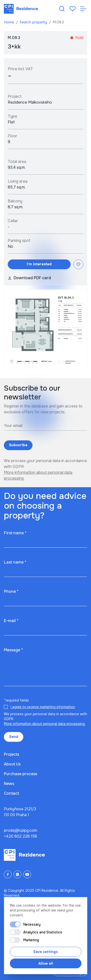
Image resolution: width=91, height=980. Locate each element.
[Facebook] (8, 874)
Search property (34, 22)
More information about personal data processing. (45, 724)
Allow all (46, 963)
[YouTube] (27, 874)
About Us (12, 764)
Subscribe (18, 445)
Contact (12, 793)
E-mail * (11, 621)
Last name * (15, 562)
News (9, 784)
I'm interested (39, 264)
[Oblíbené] (73, 9)
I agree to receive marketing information (43, 707)
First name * (15, 533)
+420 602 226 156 (21, 836)
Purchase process (21, 774)
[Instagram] (17, 874)
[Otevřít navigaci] (83, 9)
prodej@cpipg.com (21, 830)
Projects (12, 754)
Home (9, 22)
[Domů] (21, 9)
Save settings (45, 952)
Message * (13, 650)
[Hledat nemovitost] (62, 9)
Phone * (11, 591)
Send (14, 737)
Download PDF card (29, 278)
